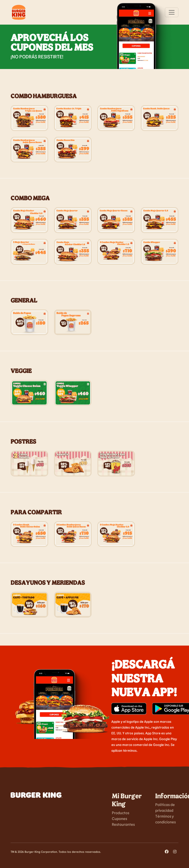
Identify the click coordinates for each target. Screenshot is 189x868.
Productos (121, 813)
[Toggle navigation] (172, 12)
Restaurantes (123, 824)
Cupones (119, 818)
